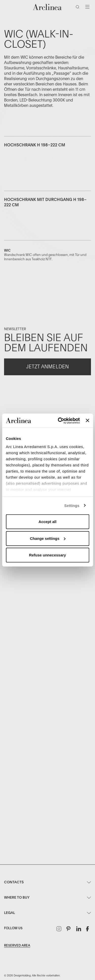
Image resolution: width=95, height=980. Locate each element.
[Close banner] (87, 421)
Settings (72, 505)
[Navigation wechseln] (87, 7)
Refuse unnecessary (48, 555)
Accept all (48, 522)
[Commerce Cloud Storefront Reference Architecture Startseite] (47, 7)
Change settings (48, 538)
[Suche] (79, 8)
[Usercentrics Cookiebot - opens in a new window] (60, 421)
